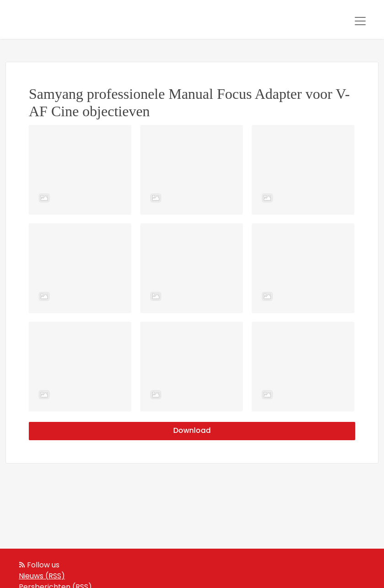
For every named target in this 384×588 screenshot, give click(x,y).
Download (192, 431)
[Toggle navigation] (360, 21)
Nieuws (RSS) (42, 577)
